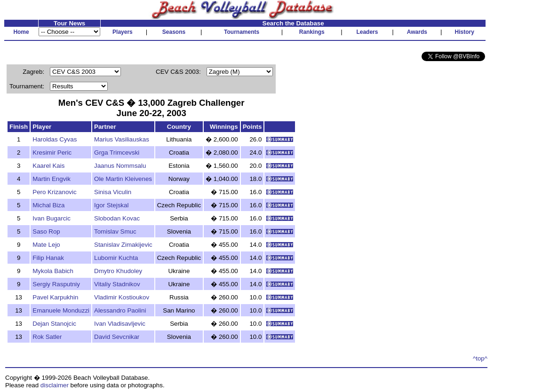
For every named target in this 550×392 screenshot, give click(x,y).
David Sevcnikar (117, 337)
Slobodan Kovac (117, 218)
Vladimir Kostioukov (122, 297)
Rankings (312, 32)
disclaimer (55, 385)
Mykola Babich (53, 271)
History (465, 32)
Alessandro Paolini (120, 310)
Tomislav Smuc (115, 231)
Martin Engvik (52, 179)
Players (123, 32)
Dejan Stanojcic (54, 324)
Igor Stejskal (111, 205)
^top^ (480, 358)
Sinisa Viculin (113, 192)
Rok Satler (47, 337)
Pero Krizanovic (54, 192)
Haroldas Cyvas (55, 139)
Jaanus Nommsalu (120, 166)
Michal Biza (48, 205)
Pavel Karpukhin (55, 297)
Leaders (367, 32)
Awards (417, 32)
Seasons (174, 32)
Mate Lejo (46, 245)
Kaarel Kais (48, 166)
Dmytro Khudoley (118, 271)
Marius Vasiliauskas (122, 139)
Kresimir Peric (52, 153)
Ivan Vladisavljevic (120, 324)
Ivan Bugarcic (52, 218)
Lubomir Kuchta (116, 258)
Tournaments (242, 32)
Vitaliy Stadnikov (117, 284)
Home (21, 32)
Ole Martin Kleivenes (123, 179)
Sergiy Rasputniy (56, 284)
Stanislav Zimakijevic (123, 245)
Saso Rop (46, 231)
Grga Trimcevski (117, 153)
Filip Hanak (48, 258)
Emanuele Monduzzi (61, 310)
